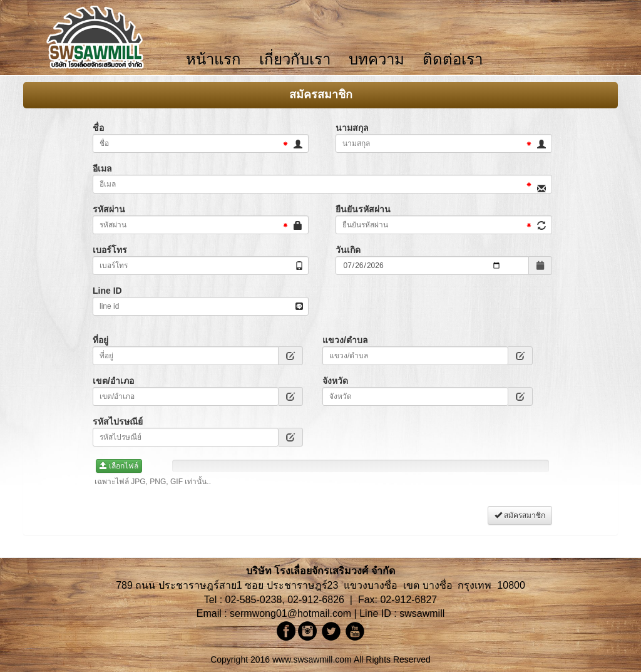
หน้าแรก (213, 59)
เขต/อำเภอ (113, 381)
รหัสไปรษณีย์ (118, 421)
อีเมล (102, 168)
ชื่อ (98, 128)
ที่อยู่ (100, 340)
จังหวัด (335, 381)
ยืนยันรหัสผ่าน (363, 209)
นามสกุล (352, 128)
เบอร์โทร (110, 250)
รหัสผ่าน (109, 209)
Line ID (107, 291)
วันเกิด (348, 250)
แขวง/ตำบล (345, 340)
